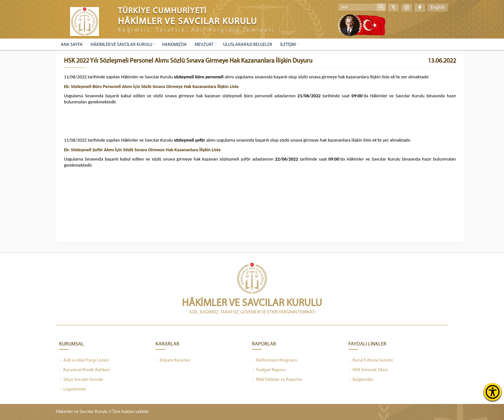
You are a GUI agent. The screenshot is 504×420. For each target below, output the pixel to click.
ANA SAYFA (72, 45)
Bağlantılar (361, 380)
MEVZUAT (204, 45)
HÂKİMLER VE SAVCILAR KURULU (122, 45)
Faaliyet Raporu (269, 370)
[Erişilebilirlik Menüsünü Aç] (493, 392)
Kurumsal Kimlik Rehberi (85, 370)
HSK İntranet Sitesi (368, 370)
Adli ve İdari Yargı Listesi (84, 361)
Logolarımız (72, 389)
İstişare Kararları (173, 361)
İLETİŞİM (288, 45)
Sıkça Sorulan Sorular (81, 380)
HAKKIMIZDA (174, 45)
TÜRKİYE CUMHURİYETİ (162, 11)
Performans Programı (274, 361)
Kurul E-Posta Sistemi (371, 361)
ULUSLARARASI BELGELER (248, 45)
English (438, 8)
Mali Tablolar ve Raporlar (277, 380)
